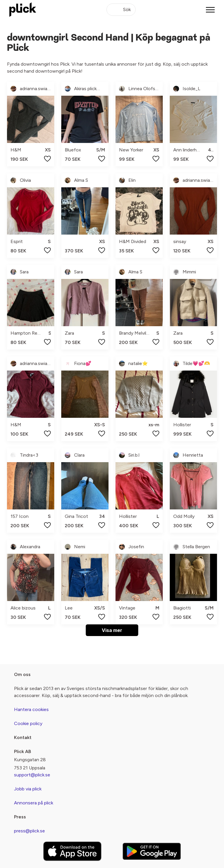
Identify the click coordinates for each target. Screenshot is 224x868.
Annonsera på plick (34, 803)
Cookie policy (28, 723)
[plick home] (23, 10)
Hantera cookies (31, 709)
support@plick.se (32, 775)
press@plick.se (29, 831)
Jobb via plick (28, 789)
